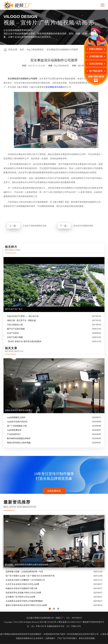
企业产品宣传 (13, 333)
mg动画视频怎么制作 (16, 417)
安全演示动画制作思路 (83, 226)
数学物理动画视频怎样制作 (19, 438)
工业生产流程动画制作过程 (35, 226)
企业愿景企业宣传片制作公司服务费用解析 (24, 601)
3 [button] (58, 608)
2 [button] (54, 608)
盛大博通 (4, 634)
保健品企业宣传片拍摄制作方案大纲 (21, 588)
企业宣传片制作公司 (90, 634)
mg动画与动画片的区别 (17, 422)
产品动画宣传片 (14, 434)
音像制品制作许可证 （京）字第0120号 (64, 626)
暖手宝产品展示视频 (16, 329)
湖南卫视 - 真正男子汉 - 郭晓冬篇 (21, 320)
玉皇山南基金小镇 (15, 325)
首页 (22, 50)
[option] (54, 560)
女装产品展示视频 (15, 337)
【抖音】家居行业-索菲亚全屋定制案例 (24, 341)
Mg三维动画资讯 (35, 50)
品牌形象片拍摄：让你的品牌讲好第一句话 (24, 572)
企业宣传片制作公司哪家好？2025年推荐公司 (25, 580)
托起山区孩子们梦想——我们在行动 (23, 316)
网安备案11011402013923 (69, 622)
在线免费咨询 (54, 491)
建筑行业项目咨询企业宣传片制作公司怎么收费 (26, 605)
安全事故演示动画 (54, 87)
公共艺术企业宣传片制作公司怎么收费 (22, 584)
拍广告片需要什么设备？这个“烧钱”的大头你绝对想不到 (30, 576)
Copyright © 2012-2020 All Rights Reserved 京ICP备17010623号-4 (31, 622)
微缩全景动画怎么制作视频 (19, 443)
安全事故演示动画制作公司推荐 (62, 50)
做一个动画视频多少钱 (17, 426)
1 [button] (50, 608)
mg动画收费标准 (14, 430)
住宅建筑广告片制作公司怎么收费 (20, 597)
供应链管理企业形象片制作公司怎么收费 (23, 593)
